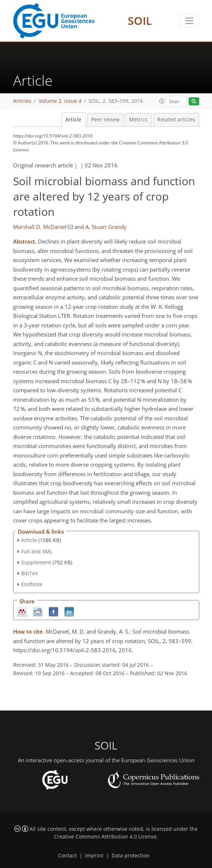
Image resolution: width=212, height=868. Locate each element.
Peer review (105, 120)
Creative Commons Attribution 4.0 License (105, 837)
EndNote (32, 584)
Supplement (36, 562)
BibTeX (30, 573)
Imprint (94, 856)
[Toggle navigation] (190, 21)
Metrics (138, 120)
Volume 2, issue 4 (60, 101)
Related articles (176, 120)
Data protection (131, 856)
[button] (162, 101)
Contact (67, 856)
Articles (22, 101)
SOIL (140, 21)
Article (73, 120)
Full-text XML (37, 551)
